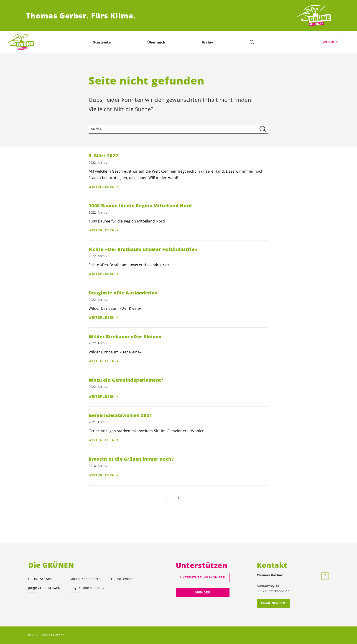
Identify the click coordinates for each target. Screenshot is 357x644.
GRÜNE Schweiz (40, 579)
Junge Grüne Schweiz (44, 588)
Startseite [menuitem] (102, 42)
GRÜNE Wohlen (123, 579)
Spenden (330, 42)
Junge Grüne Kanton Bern (88, 588)
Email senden (273, 603)
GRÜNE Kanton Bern (85, 579)
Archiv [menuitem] (207, 42)
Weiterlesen (102, 187)
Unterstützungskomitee (203, 578)
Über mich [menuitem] (156, 42)
